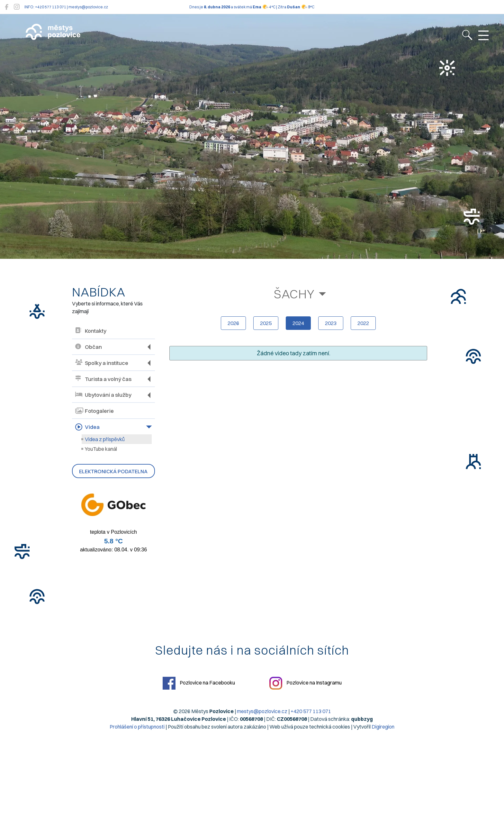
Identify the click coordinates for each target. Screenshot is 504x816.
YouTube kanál (101, 449)
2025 (266, 323)
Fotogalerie (94, 411)
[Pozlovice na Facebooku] (7, 7)
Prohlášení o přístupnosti (137, 727)
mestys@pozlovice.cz (262, 711)
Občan (89, 347)
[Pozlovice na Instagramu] (17, 7)
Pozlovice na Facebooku (199, 683)
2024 (298, 323)
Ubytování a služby (103, 395)
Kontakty (91, 331)
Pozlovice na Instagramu (306, 683)
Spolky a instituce (102, 363)
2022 (363, 323)
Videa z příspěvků (105, 439)
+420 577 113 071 (311, 711)
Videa (87, 427)
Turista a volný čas (103, 379)
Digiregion (383, 727)
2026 (233, 323)
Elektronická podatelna (113, 471)
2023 (331, 323)
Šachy (294, 294)
